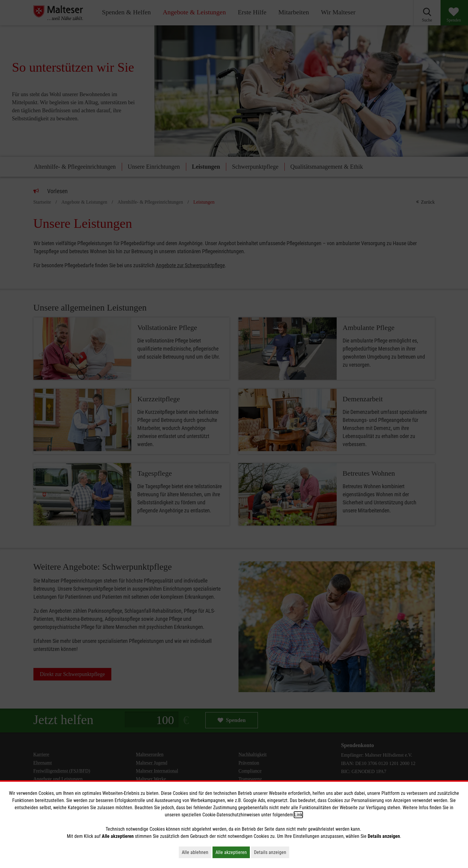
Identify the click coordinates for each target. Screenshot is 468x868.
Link (298, 815)
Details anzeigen (272, 852)
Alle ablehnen (197, 852)
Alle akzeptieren (233, 852)
